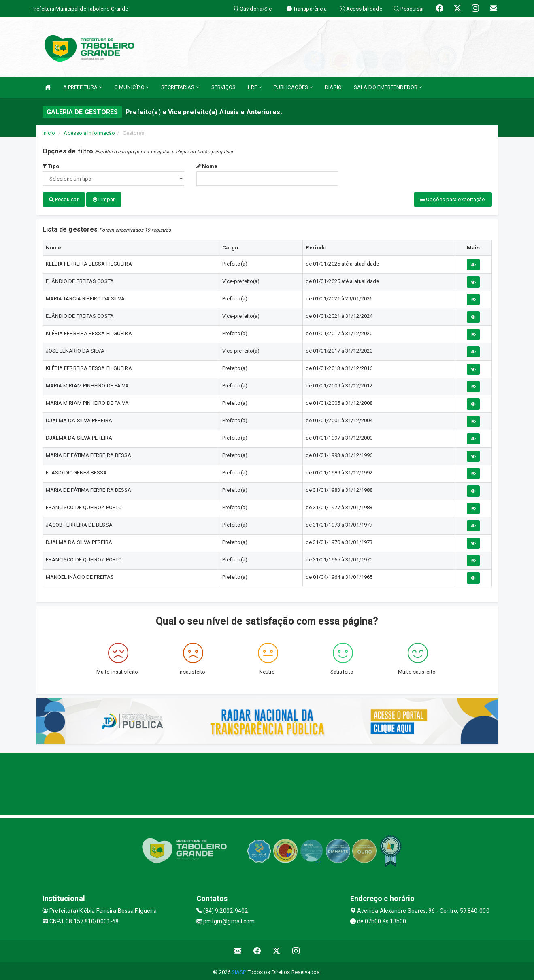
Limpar (104, 199)
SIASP (238, 970)
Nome (207, 166)
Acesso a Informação (89, 133)
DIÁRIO (333, 87)
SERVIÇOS (224, 87)
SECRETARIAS (180, 87)
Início (49, 133)
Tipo (51, 166)
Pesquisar (64, 199)
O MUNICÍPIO (132, 87)
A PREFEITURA (83, 87)
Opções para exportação (453, 199)
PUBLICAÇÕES (293, 87)
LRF (255, 87)
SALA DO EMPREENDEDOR (388, 87)
